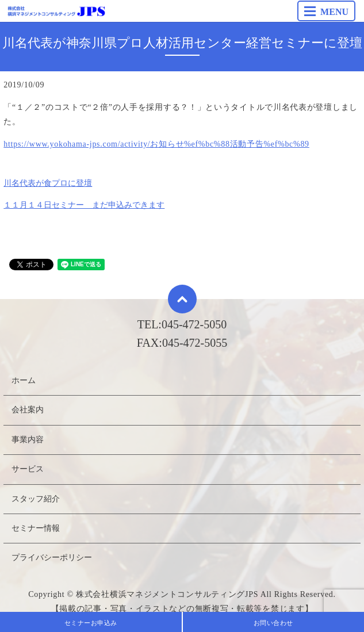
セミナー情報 (36, 528)
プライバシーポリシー (52, 558)
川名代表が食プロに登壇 (48, 183)
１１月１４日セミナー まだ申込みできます (84, 205)
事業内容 (28, 440)
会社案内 (28, 410)
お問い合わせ (273, 623)
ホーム (24, 380)
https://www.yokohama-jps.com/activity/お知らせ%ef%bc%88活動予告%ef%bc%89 (156, 144)
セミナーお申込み (91, 623)
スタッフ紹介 (36, 499)
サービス (28, 469)
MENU (326, 12)
